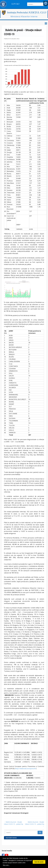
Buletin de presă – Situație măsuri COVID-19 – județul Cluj (35, 824)
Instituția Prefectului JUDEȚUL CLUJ (27, 12)
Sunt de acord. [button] (39, 862)
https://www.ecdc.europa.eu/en (26, 769)
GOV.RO (15, 4)
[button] (46, 3)
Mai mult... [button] (6, 865)
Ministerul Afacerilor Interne (24, 16)
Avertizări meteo (11, 838)
